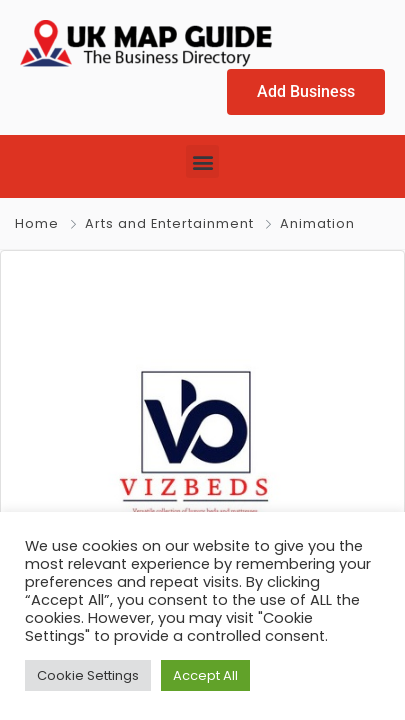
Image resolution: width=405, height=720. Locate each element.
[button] (202, 160)
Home (37, 222)
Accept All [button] (205, 674)
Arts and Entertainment (169, 222)
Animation (317, 222)
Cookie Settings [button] (88, 674)
